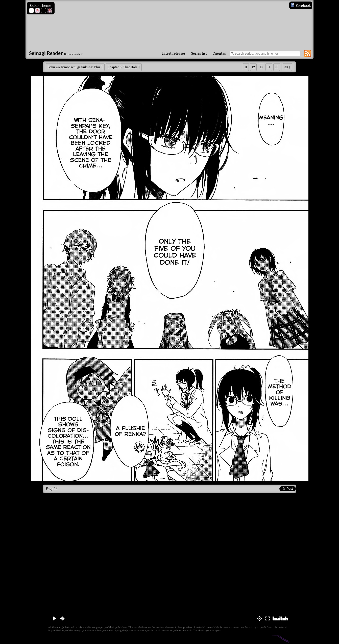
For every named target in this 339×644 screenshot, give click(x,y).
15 (277, 67)
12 (253, 67)
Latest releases (174, 53)
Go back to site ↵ (74, 54)
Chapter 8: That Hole (123, 67)
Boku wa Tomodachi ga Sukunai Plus (74, 67)
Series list (199, 53)
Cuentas (219, 53)
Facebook (301, 6)
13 (261, 67)
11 (246, 67)
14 (269, 67)
